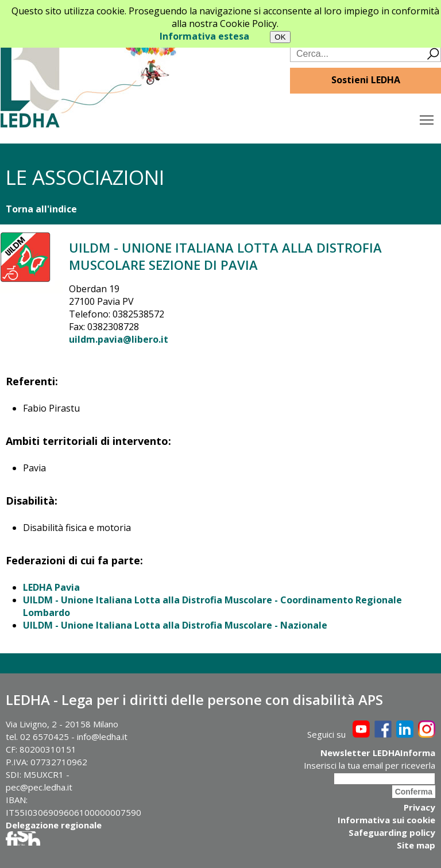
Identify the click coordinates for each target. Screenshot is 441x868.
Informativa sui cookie (386, 820)
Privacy (419, 807)
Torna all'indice (41, 209)
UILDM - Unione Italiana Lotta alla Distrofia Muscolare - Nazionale (175, 625)
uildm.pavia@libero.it (119, 339)
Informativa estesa (204, 36)
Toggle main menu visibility (428, 117)
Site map (416, 845)
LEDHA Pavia (51, 587)
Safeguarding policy (392, 832)
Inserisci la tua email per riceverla (370, 765)
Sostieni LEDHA (366, 80)
